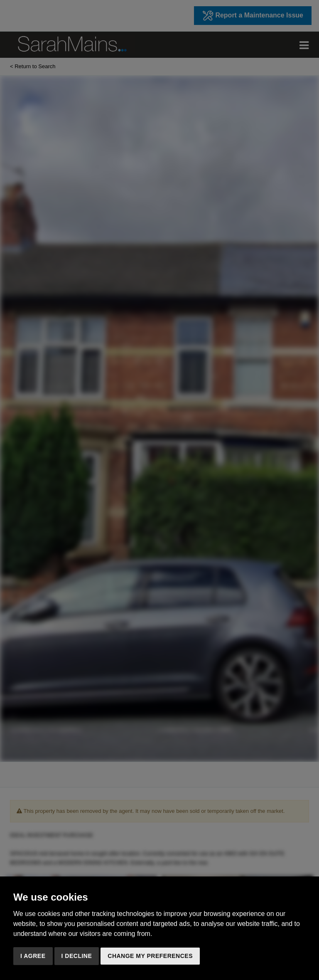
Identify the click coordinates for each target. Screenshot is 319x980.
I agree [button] (33, 956)
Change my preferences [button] (150, 956)
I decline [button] (77, 956)
